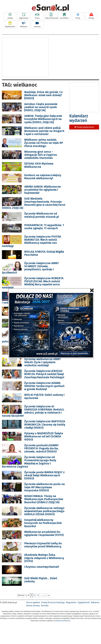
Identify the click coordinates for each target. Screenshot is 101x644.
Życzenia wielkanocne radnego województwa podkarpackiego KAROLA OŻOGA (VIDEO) (44, 511)
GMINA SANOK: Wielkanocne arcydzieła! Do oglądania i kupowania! (43, 190)
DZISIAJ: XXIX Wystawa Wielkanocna (39, 165)
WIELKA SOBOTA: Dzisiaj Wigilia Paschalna (44, 253)
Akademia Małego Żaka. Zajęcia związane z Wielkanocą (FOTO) (44, 558)
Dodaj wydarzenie (84, 127)
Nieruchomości (51, 16)
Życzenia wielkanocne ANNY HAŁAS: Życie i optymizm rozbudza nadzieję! (43, 362)
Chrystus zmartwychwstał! (42, 567)
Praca (37, 16)
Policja (91, 16)
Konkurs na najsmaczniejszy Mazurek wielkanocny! (43, 177)
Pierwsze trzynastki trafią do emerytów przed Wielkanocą (43, 545)
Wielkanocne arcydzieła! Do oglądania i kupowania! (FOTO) (44, 533)
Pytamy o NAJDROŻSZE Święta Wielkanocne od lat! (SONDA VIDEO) (44, 436)
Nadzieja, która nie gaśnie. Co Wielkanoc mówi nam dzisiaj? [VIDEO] (43, 95)
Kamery (37, 25)
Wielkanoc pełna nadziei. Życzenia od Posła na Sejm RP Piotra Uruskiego (44, 143)
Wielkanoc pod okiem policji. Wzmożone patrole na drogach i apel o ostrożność (44, 131)
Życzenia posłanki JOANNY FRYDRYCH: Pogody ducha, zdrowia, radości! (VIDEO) (41, 448)
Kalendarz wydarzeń (79, 118)
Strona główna (33, 602)
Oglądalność (84, 602)
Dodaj (10, 16)
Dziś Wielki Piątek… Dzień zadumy (41, 580)
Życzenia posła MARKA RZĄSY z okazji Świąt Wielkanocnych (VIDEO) (44, 475)
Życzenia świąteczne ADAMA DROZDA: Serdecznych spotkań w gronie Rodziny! (44, 386)
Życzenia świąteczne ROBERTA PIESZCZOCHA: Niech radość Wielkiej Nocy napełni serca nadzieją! (33, 283)
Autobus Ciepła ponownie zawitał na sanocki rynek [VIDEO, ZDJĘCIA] (41, 107)
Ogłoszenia (24, 16)
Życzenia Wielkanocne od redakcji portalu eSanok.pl (42, 215)
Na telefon (64, 16)
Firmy (78, 16)
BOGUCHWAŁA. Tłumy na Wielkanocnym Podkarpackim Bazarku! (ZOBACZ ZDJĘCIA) (44, 499)
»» (49, 595)
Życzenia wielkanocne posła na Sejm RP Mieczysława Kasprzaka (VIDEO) (45, 487)
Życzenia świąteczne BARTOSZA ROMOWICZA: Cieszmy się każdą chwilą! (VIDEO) (45, 424)
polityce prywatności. (63, 621)
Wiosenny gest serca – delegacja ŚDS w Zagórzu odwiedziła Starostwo (41, 155)
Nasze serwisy (33, 605)
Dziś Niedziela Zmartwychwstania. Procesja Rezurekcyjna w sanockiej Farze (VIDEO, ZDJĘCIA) (34, 203)
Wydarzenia (10, 25)
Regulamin (71, 602)
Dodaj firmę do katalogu (53, 602)
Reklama (24, 25)
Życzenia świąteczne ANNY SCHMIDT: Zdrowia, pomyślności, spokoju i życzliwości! (30, 268)
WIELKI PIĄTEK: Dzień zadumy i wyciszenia (44, 396)
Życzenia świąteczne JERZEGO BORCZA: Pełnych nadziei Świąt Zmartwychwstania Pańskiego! (44, 374)
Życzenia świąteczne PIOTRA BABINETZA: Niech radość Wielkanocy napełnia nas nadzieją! (31, 241)
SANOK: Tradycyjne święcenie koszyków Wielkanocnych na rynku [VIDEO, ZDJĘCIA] (43, 119)
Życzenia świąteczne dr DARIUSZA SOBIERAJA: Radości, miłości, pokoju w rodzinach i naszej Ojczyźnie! (33, 411)
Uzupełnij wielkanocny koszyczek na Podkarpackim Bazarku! (43, 523)
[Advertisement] (25, 57)
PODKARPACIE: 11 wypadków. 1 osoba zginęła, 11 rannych (44, 227)
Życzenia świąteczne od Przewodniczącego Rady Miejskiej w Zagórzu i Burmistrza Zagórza (29, 462)
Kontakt (45, 605)
